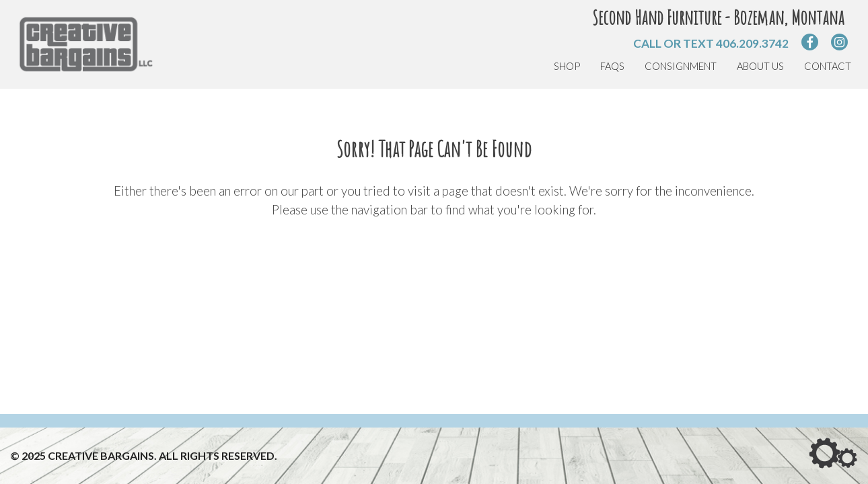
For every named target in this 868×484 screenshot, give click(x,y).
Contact (828, 66)
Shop (567, 66)
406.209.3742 (752, 43)
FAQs (612, 66)
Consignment (681, 66)
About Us (760, 66)
